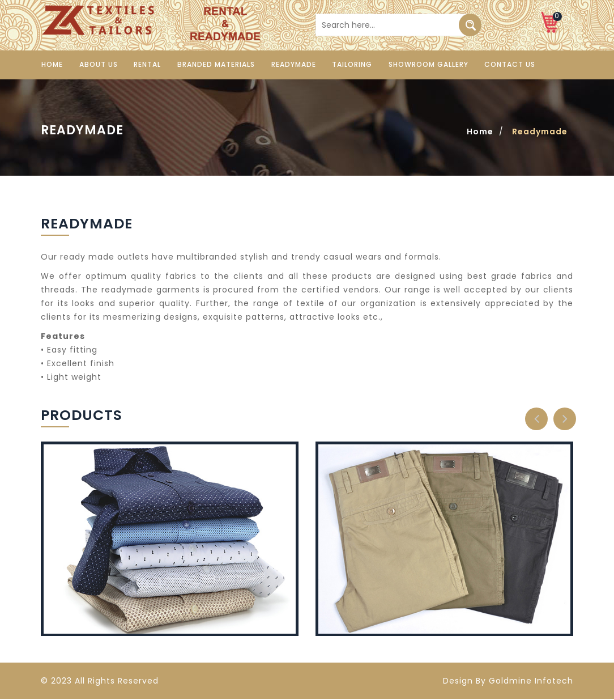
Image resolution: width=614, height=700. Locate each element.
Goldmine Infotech (531, 682)
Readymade (291, 65)
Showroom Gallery (426, 65)
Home (52, 65)
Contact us (507, 65)
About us (97, 65)
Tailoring (350, 65)
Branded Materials (214, 65)
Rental (146, 65)
